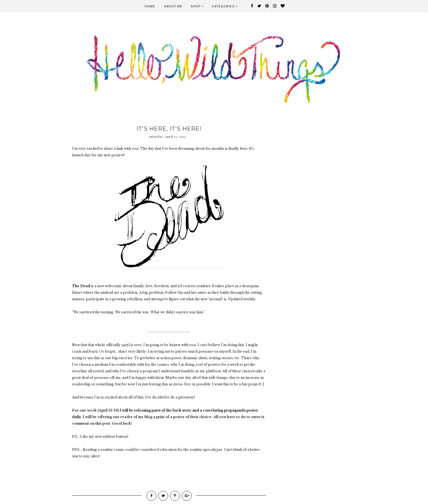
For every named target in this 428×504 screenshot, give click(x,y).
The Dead (81, 286)
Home (150, 6)
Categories (225, 6)
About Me (173, 6)
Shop (197, 6)
